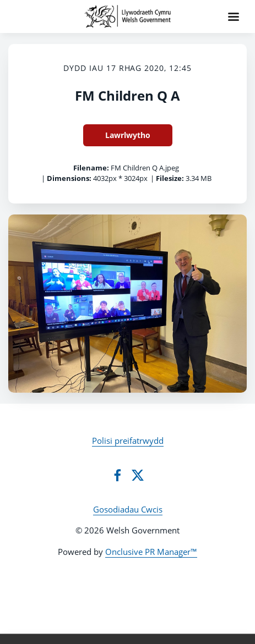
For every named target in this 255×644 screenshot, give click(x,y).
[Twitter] (138, 475)
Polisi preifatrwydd (128, 441)
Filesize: (170, 178)
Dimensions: (69, 178)
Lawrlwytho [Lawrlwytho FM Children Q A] (128, 135)
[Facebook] (117, 475)
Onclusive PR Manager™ (151, 552)
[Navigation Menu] (234, 16)
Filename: (91, 168)
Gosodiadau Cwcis (128, 509)
